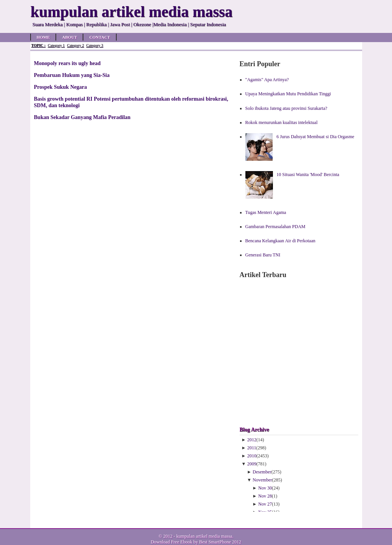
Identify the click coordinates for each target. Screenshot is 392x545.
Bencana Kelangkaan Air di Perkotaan (280, 241)
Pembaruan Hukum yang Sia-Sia (72, 75)
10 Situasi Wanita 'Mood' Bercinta (308, 175)
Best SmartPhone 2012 (220, 542)
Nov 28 (265, 496)
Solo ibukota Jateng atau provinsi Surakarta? (286, 108)
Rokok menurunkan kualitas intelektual (282, 122)
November (262, 480)
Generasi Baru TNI (263, 255)
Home (43, 37)
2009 (252, 464)
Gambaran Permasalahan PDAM (275, 227)
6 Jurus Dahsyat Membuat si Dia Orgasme (315, 137)
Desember (262, 472)
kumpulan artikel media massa (204, 536)
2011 (252, 448)
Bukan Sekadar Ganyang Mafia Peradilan (82, 117)
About (69, 37)
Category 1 (56, 45)
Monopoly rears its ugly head (67, 63)
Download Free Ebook (172, 542)
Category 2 (75, 45)
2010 (252, 456)
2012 (252, 440)
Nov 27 (265, 504)
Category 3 (95, 45)
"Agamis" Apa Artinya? (267, 80)
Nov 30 (265, 488)
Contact (100, 37)
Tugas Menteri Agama (266, 212)
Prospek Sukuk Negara (61, 87)
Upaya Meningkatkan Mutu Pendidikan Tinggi (288, 94)
